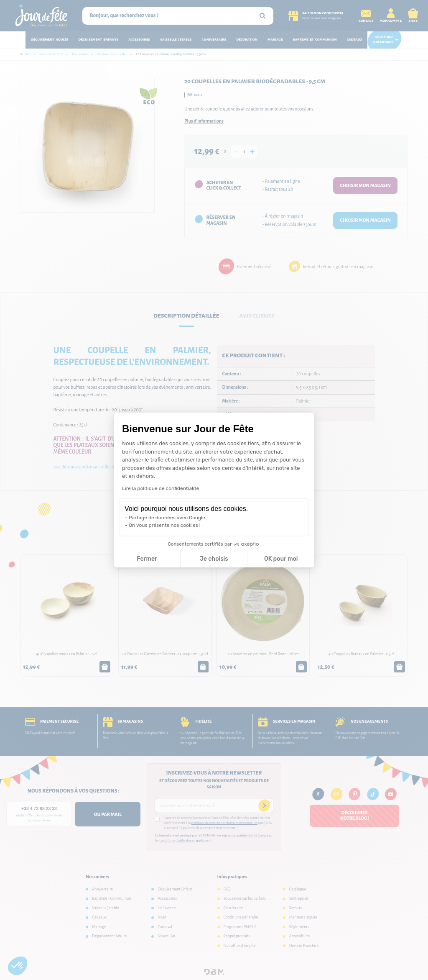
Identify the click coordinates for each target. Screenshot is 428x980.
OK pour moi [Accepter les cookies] (281, 559)
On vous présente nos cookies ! (165, 525)
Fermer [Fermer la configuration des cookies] (147, 559)
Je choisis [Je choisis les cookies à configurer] (214, 559)
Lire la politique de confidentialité (160, 488)
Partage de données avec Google (167, 518)
